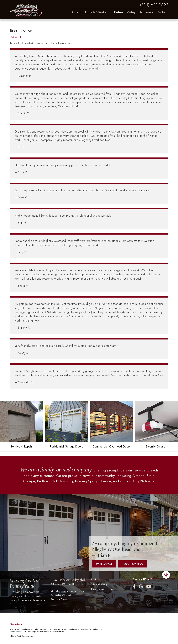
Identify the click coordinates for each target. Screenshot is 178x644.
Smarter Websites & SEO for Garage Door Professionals (29, 632)
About (76, 12)
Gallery (131, 12)
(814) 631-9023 (154, 5)
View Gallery (99, 584)
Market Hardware (58, 632)
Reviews (119, 12)
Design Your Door (103, 589)
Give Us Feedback (133, 564)
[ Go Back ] (15, 37)
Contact (162, 12)
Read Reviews (104, 564)
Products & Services (98, 12)
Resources (146, 12)
